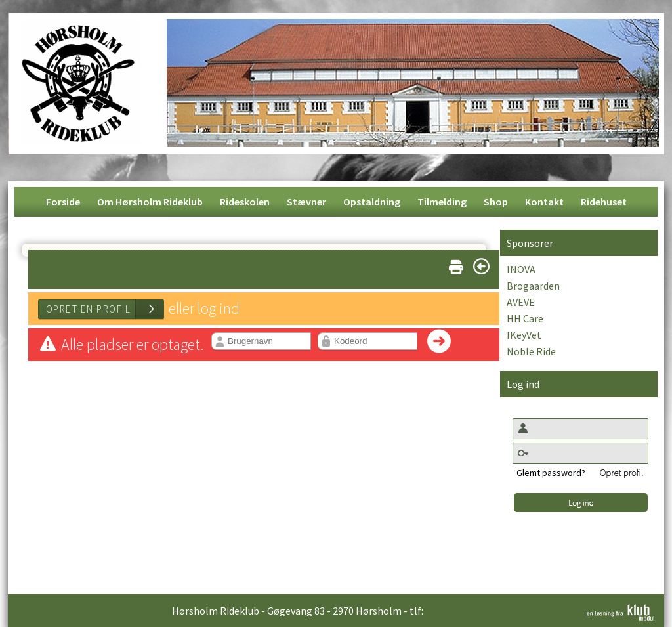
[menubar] (336, 202)
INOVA (521, 269)
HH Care (525, 318)
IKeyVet (524, 335)
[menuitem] (63, 202)
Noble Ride (531, 351)
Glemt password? (551, 473)
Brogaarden (533, 286)
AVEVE (521, 302)
